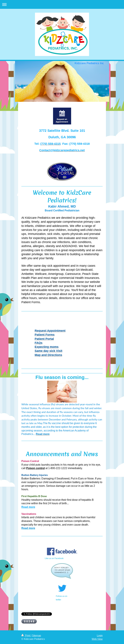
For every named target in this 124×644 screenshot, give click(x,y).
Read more (28, 507)
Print (26, 635)
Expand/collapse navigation (62, 4)
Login (100, 635)
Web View (97, 639)
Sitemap (36, 635)
